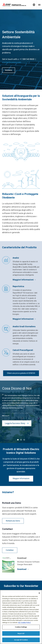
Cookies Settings (21, 627)
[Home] (16, 5)
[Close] (39, 593)
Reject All (21, 633)
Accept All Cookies (21, 640)
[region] (21, 617)
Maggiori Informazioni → (24, 280)
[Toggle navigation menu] (39, 5)
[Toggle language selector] (34, 5)
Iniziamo (9, 70)
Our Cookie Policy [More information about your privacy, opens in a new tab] (24, 623)
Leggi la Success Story (17, 423)
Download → (23, 569)
